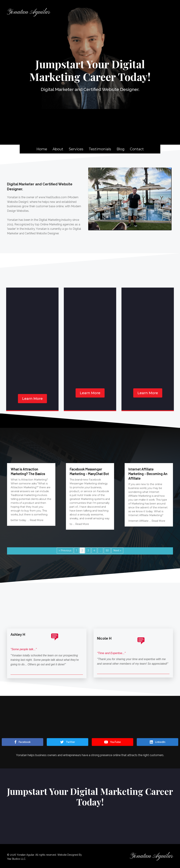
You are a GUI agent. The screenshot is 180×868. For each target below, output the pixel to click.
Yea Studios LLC (16, 859)
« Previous (65, 550)
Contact (137, 149)
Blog (120, 149)
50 (107, 550)
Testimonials (100, 149)
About (58, 149)
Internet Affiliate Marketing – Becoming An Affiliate (148, 474)
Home (42, 149)
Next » (117, 550)
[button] (32, 399)
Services (76, 149)
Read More (37, 520)
